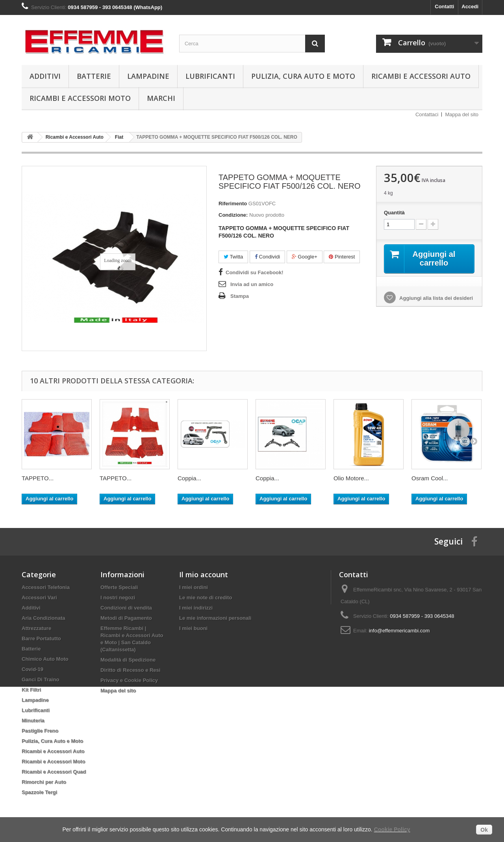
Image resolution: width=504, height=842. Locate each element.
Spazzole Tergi (39, 792)
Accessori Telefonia (46, 587)
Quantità (394, 213)
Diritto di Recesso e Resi (130, 670)
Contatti (444, 7)
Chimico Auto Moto (45, 659)
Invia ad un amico (252, 284)
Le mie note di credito (206, 598)
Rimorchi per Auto (44, 782)
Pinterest (342, 257)
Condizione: (233, 215)
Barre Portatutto (41, 638)
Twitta (233, 257)
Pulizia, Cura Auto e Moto (303, 76)
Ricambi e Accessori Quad (54, 772)
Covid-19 (32, 669)
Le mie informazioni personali (215, 618)
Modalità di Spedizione (128, 660)
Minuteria (33, 720)
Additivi (45, 76)
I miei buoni (193, 628)
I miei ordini (194, 587)
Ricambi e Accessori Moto (80, 98)
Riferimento (233, 204)
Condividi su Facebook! (255, 272)
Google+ (305, 257)
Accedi (470, 7)
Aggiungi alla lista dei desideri (435, 298)
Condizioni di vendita (126, 608)
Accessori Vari (39, 598)
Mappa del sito (462, 114)
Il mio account (204, 574)
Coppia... (189, 478)
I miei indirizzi (196, 608)
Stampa (240, 296)
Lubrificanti (210, 76)
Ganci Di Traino (40, 679)
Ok (484, 830)
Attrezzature (36, 628)
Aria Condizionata (44, 618)
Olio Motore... (351, 478)
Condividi (267, 257)
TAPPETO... (38, 478)
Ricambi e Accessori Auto (421, 76)
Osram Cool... (430, 478)
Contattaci (427, 114)
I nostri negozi (118, 598)
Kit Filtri (31, 690)
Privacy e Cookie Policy (129, 680)
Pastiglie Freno (40, 731)
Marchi (161, 98)
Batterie (94, 76)
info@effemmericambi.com (399, 631)
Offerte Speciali (119, 587)
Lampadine (148, 76)
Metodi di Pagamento (126, 618)
